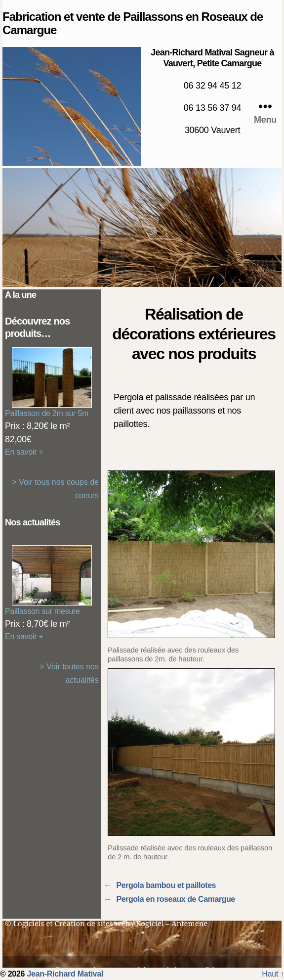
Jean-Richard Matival (65, 974)
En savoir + (24, 452)
